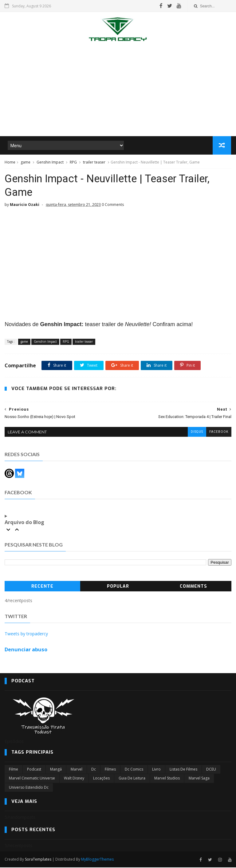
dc (94, 770)
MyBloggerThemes (97, 860)
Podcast (34, 770)
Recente (42, 587)
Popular (118, 587)
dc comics (134, 770)
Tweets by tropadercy (26, 634)
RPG (73, 162)
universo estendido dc (29, 788)
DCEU (211, 770)
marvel (77, 770)
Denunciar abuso (26, 650)
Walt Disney (74, 779)
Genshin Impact (50, 162)
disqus (197, 432)
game (26, 162)
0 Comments (113, 205)
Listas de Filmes (183, 770)
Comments (193, 587)
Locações (101, 779)
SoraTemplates (38, 860)
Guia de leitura (132, 779)
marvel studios (167, 779)
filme (14, 770)
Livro (156, 770)
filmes (110, 770)
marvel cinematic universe (32, 779)
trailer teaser (94, 162)
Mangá (56, 770)
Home (10, 162)
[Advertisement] (118, 90)
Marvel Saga (199, 779)
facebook (219, 432)
